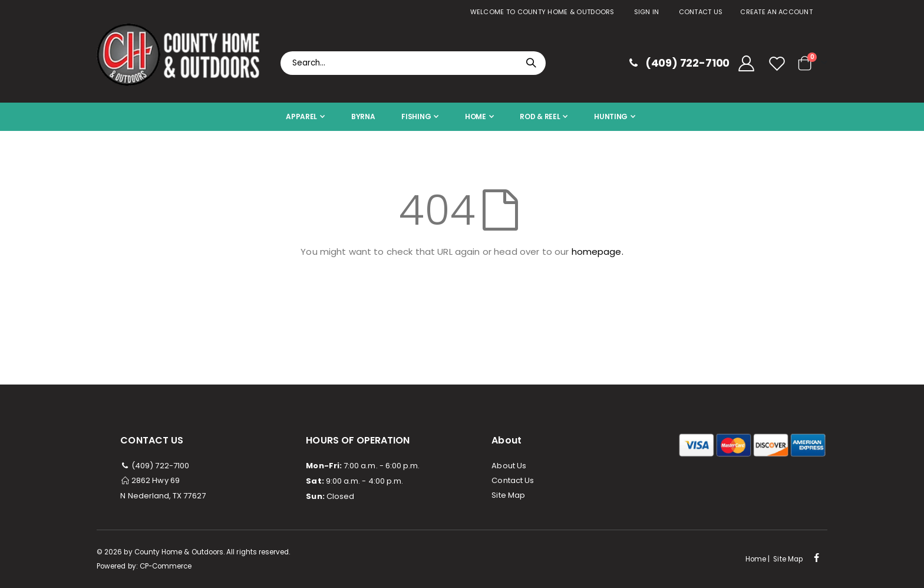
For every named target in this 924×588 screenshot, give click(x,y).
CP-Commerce (166, 566)
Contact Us (701, 12)
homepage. (598, 252)
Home (756, 559)
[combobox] (413, 63)
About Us (509, 466)
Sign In (647, 12)
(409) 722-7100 (155, 466)
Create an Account (776, 12)
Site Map (508, 495)
